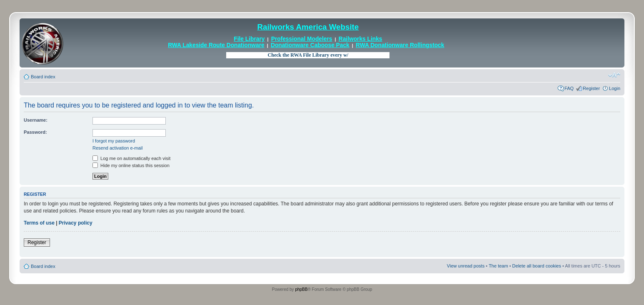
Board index (43, 77)
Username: (36, 120)
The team (498, 266)
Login (615, 88)
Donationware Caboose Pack (310, 45)
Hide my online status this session (131, 165)
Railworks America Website (308, 27)
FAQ (569, 88)
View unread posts (466, 266)
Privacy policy (76, 223)
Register (591, 88)
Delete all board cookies (537, 266)
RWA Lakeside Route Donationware (216, 45)
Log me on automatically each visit (131, 158)
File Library (249, 39)
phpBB (301, 289)
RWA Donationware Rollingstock (400, 45)
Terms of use (39, 223)
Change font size (614, 75)
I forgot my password (114, 141)
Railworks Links (361, 39)
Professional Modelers (302, 39)
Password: (35, 132)
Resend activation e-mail (117, 148)
